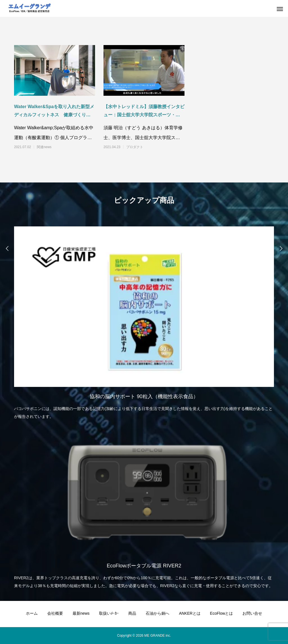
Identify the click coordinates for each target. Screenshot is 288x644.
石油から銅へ (157, 613)
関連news (44, 147)
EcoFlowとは (222, 613)
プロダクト (135, 147)
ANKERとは (190, 613)
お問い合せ (252, 613)
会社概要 (55, 613)
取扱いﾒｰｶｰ (109, 613)
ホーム (32, 613)
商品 (132, 613)
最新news (81, 613)
